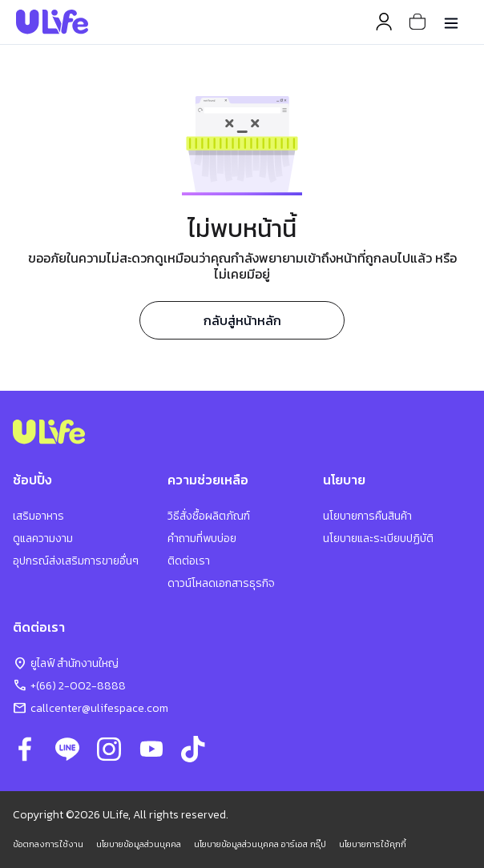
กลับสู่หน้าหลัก (242, 320)
